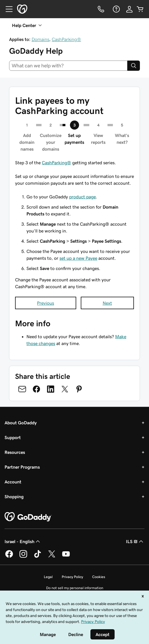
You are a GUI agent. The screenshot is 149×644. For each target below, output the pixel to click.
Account (13, 482)
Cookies (99, 577)
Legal (48, 577)
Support (13, 437)
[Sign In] (129, 9)
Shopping (14, 496)
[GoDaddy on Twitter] (52, 557)
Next (107, 303)
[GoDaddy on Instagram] (23, 557)
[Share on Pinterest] (79, 389)
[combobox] (68, 66)
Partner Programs (22, 467)
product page (82, 197)
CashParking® (66, 39)
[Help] (116, 9)
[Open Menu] (7, 9)
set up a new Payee (78, 258)
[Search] (134, 66)
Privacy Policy (72, 577)
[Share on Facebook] (36, 389)
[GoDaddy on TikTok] (38, 557)
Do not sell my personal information (75, 588)
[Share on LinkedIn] (51, 389)
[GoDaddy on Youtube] (66, 557)
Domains (40, 39)
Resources (15, 452)
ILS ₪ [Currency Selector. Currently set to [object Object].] (135, 541)
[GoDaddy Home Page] (28, 517)
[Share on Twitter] (65, 389)
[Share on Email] (22, 389)
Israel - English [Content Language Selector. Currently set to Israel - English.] (23, 541)
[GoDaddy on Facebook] (9, 557)
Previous (45, 303)
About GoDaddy (21, 423)
